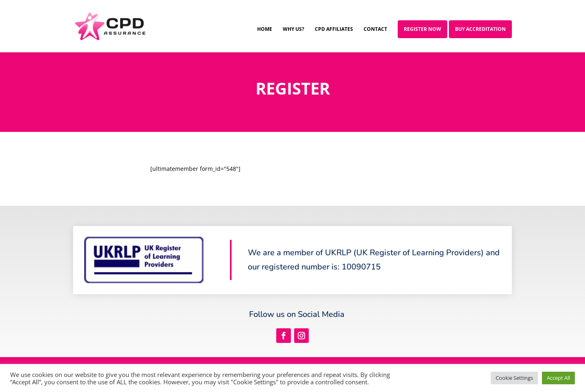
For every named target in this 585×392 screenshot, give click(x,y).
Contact (375, 29)
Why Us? (294, 29)
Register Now (422, 29)
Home (265, 29)
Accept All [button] (558, 378)
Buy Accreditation (480, 29)
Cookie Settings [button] (514, 378)
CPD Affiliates (334, 29)
